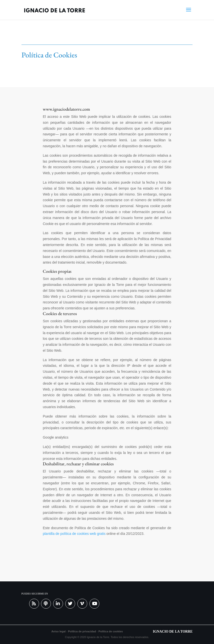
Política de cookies (111, 631)
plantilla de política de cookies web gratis (74, 534)
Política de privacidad (82, 631)
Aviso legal (59, 631)
